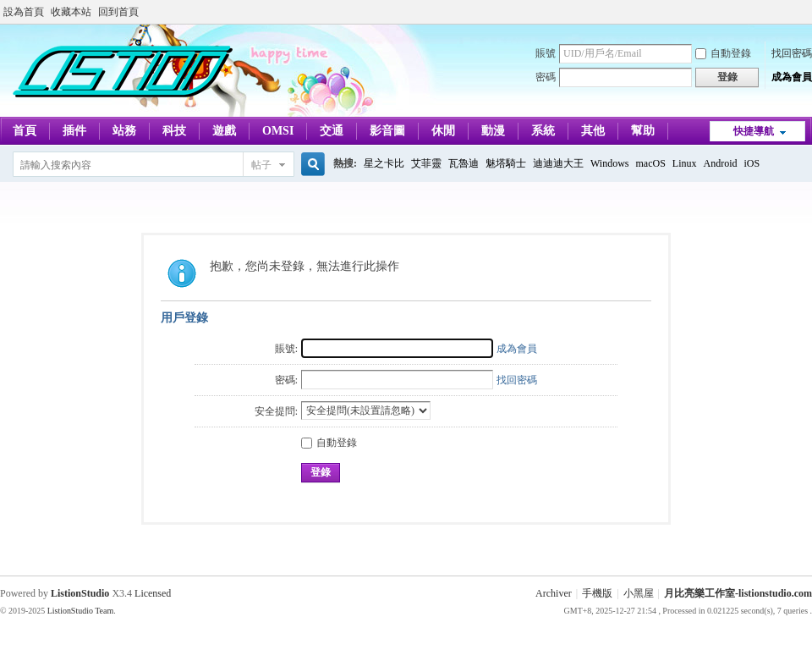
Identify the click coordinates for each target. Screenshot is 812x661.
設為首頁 (24, 12)
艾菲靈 (426, 163)
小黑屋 (639, 593)
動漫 (493, 131)
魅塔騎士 (506, 163)
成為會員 (792, 77)
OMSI (278, 131)
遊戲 (224, 131)
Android (721, 163)
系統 (543, 131)
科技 (174, 131)
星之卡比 (384, 163)
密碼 (546, 77)
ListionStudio (80, 593)
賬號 (546, 53)
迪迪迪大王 (558, 163)
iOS (752, 163)
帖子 (261, 165)
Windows (610, 163)
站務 (124, 131)
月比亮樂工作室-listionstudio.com (738, 593)
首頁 (25, 131)
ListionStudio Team (80, 611)
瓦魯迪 (464, 163)
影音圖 (387, 131)
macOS (651, 163)
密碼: (286, 380)
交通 (332, 131)
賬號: (286, 349)
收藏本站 (71, 12)
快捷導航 (754, 131)
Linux (685, 163)
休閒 (443, 131)
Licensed (153, 593)
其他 (593, 131)
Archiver (554, 593)
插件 (74, 131)
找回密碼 (792, 53)
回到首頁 (118, 12)
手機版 (597, 593)
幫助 (643, 131)
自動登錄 (723, 53)
